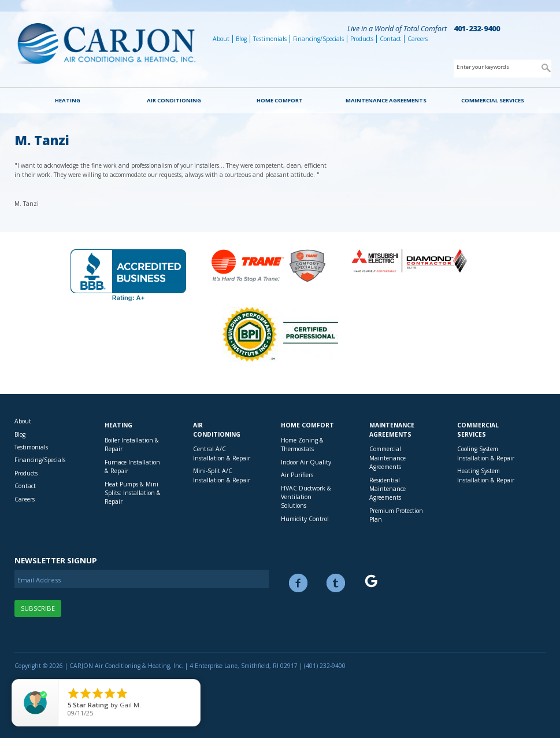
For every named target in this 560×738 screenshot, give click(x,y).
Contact (390, 39)
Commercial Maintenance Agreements (387, 458)
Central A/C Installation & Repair (222, 453)
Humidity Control (305, 519)
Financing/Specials (318, 39)
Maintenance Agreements (386, 100)
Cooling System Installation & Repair (486, 453)
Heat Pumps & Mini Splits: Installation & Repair (133, 493)
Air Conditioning (174, 100)
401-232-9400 (477, 29)
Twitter (336, 583)
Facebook (298, 583)
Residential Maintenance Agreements (387, 489)
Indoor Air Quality (306, 462)
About (221, 39)
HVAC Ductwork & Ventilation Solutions (306, 497)
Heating (68, 100)
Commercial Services (493, 100)
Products (362, 39)
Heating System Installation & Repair (486, 475)
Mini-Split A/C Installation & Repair (222, 475)
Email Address (39, 580)
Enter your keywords (483, 67)
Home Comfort (280, 100)
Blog (241, 39)
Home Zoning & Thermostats (302, 444)
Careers (418, 39)
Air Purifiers (297, 475)
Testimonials (270, 39)
